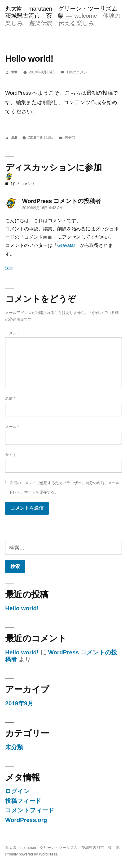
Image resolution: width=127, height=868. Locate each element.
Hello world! (22, 608)
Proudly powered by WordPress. (32, 854)
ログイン (18, 791)
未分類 (70, 138)
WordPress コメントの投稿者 (62, 201)
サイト (11, 455)
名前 (10, 399)
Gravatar (66, 245)
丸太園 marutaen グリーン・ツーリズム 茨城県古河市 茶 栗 (62, 848)
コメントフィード (30, 810)
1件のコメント (79, 72)
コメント (13, 333)
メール (12, 427)
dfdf (14, 72)
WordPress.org (26, 820)
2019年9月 (19, 703)
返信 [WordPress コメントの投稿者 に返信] (9, 268)
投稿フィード (23, 801)
